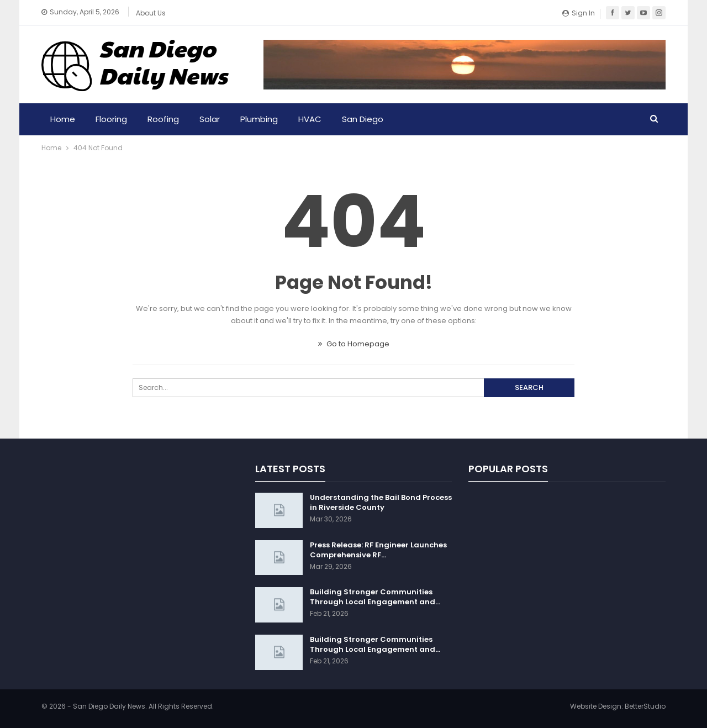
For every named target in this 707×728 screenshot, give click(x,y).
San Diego (363, 119)
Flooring (111, 119)
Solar (210, 119)
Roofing (163, 119)
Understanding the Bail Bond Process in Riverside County (381, 502)
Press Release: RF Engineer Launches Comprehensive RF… (378, 550)
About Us (151, 13)
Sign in (579, 13)
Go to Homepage (354, 344)
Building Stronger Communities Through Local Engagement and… (375, 597)
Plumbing (259, 119)
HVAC (310, 119)
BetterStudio (645, 706)
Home (63, 119)
